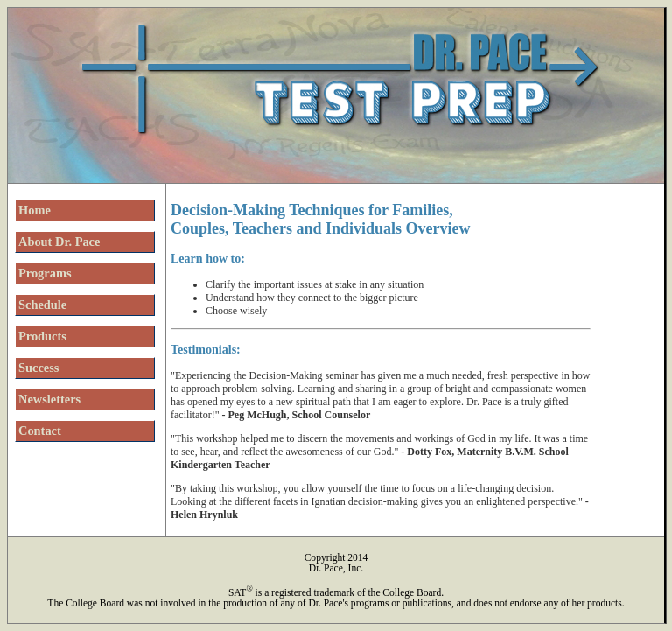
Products (42, 336)
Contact (40, 431)
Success (38, 368)
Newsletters (49, 399)
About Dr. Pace (59, 242)
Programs (45, 273)
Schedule (42, 305)
